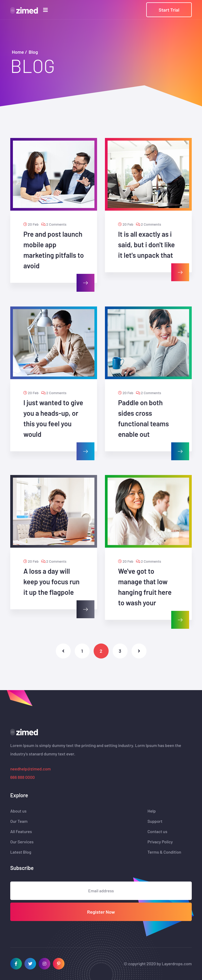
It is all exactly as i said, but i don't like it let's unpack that (147, 244)
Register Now (101, 912)
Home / (19, 52)
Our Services (22, 842)
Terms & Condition (164, 852)
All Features (21, 831)
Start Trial (169, 10)
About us (18, 811)
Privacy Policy (160, 842)
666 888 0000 (22, 777)
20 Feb (31, 224)
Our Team (19, 821)
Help (152, 811)
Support (155, 821)
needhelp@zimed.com (31, 769)
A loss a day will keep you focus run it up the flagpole (52, 581)
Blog (33, 52)
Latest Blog (21, 852)
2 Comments (54, 224)
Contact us (157, 831)
